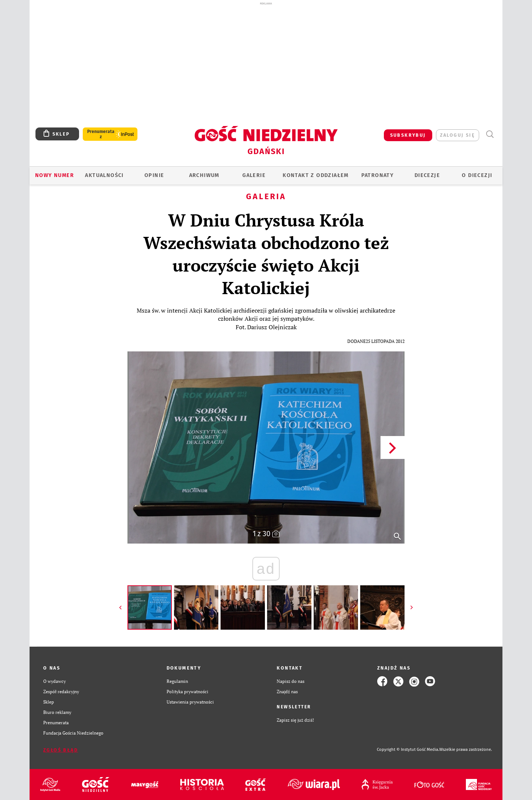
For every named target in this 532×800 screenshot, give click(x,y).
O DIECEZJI (477, 175)
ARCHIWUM (204, 175)
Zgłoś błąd (61, 750)
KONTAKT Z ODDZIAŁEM (316, 175)
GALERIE (254, 175)
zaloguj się (458, 135)
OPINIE (154, 175)
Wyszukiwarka (490, 134)
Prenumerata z (101, 134)
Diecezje (427, 175)
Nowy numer (54, 175)
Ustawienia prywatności (190, 702)
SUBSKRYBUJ (408, 135)
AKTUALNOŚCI (104, 175)
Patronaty (378, 175)
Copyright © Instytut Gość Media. (408, 750)
